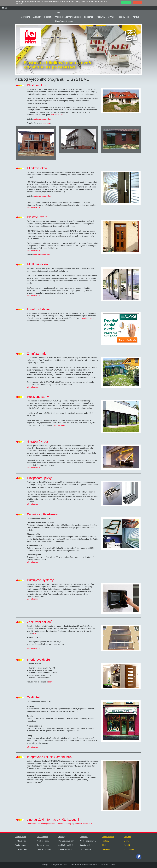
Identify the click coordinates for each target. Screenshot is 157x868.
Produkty (48, 17)
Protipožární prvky (44, 849)
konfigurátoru (87, 318)
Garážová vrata (43, 845)
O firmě (111, 17)
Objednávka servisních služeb (68, 17)
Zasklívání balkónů (66, 845)
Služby (105, 845)
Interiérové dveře (65, 849)
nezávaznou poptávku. (42, 119)
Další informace (138, 2)
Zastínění (84, 837)
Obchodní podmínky (88, 841)
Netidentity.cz (95, 865)
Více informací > (57, 115)
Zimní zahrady (42, 837)
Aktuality (37, 17)
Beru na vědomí (126, 2)
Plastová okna (20, 837)
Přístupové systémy (66, 841)
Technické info (86, 849)
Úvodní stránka (108, 837)
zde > (35, 633)
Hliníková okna (21, 841)
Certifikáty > (32, 824)
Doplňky (62, 837)
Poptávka (101, 17)
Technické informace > (83, 824)
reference (47, 123)
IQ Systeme (25, 17)
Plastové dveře (21, 845)
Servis (58, 13)
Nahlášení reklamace (64, 21)
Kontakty (136, 17)
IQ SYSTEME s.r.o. (61, 865)
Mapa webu (105, 865)
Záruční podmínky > (65, 824)
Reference (89, 17)
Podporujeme (124, 17)
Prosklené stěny (43, 841)
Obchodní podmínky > (47, 824)
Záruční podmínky (87, 845)
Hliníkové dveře (21, 849)
